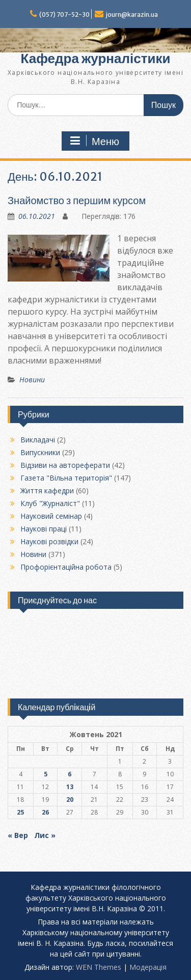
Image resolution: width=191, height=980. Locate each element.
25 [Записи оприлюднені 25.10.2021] (20, 812)
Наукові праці (44, 529)
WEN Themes (99, 967)
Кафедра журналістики (96, 58)
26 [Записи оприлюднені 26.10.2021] (45, 812)
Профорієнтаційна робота (66, 567)
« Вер (18, 835)
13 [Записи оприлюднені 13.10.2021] (70, 787)
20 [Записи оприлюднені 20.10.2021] (70, 800)
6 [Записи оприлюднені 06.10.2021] (70, 774)
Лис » (45, 835)
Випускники (40, 452)
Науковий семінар (51, 516)
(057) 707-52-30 (64, 15)
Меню (94, 141)
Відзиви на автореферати (65, 465)
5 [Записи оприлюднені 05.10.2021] (46, 774)
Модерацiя (148, 967)
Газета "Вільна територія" (66, 478)
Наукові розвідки (49, 541)
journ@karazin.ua (132, 15)
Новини (32, 380)
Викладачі (38, 440)
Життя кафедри (47, 491)
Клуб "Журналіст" (50, 503)
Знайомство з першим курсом (77, 200)
